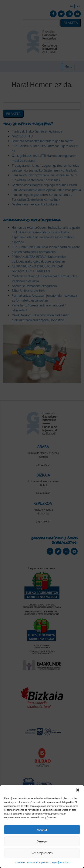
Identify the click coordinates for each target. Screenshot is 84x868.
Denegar (42, 841)
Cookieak (20, 862)
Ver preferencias (42, 853)
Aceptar (42, 830)
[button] (78, 790)
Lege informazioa (60, 862)
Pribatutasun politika (38, 862)
